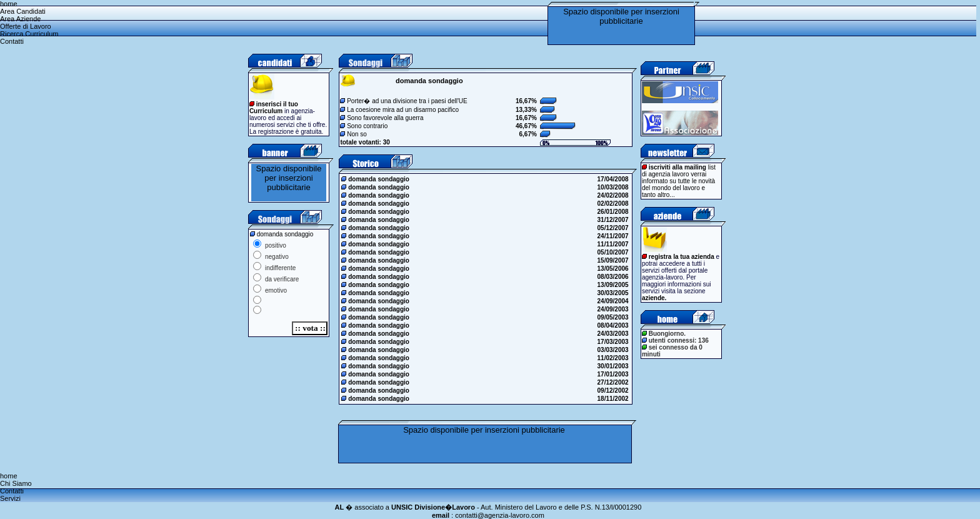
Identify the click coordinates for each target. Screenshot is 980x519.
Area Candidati (23, 11)
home (9, 4)
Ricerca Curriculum (29, 34)
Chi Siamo (16, 483)
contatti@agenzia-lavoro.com (500, 515)
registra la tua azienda (682, 257)
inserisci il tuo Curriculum (274, 108)
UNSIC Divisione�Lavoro (433, 507)
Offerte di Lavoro (26, 26)
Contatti (12, 41)
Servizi (10, 498)
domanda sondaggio (376, 179)
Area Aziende (20, 19)
